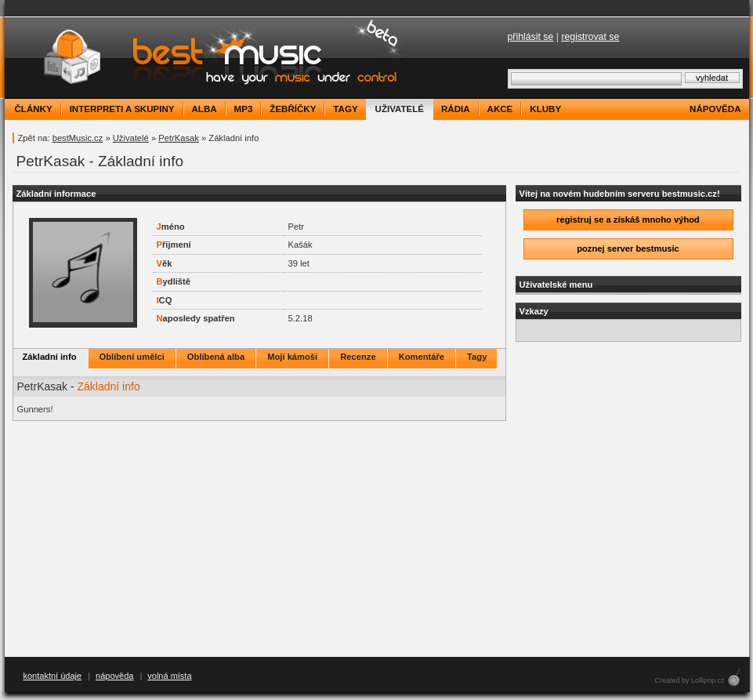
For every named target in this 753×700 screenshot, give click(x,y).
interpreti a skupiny (122, 109)
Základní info (50, 357)
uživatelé (400, 109)
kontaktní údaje (53, 676)
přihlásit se (531, 37)
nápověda (715, 109)
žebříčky (293, 109)
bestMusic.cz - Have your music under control (208, 58)
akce (500, 109)
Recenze (358, 357)
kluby (545, 109)
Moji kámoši (292, 357)
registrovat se (590, 37)
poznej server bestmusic (628, 248)
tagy (345, 109)
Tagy (477, 357)
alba (205, 109)
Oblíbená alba (216, 357)
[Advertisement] (376, 539)
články (34, 109)
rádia (456, 109)
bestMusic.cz (78, 138)
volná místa (169, 676)
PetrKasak (179, 138)
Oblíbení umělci (132, 357)
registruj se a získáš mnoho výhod (628, 219)
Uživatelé (131, 138)
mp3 (244, 109)
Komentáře (422, 357)
